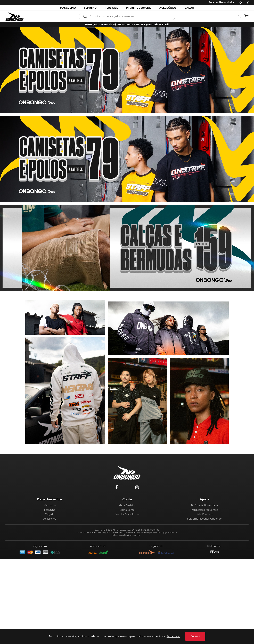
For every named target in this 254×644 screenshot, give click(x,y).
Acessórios (50, 519)
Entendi (195, 636)
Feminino (50, 510)
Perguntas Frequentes (204, 510)
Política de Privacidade (204, 505)
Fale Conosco (204, 514)
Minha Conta (127, 510)
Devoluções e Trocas (127, 514)
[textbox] (129, 16)
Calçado (50, 514)
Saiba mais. (173, 636)
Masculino (50, 505)
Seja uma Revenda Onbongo (204, 519)
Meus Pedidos (127, 505)
